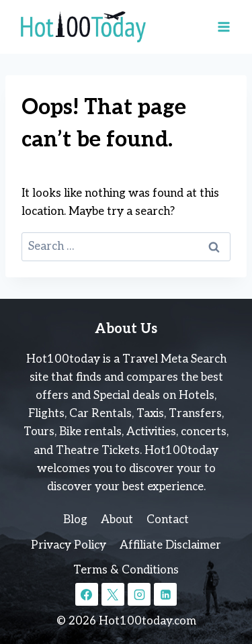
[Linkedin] (165, 594)
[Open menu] (223, 27)
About (117, 520)
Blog (75, 520)
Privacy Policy (69, 545)
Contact (168, 520)
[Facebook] (87, 594)
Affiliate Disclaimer (170, 545)
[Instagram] (139, 594)
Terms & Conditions (126, 570)
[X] (113, 594)
